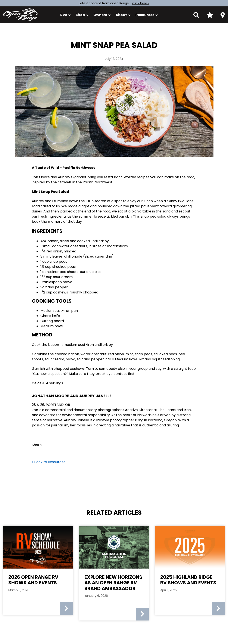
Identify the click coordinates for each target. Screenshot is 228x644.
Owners (100, 15)
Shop (80, 15)
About (121, 15)
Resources (145, 15)
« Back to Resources (49, 462)
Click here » (141, 3)
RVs (64, 15)
